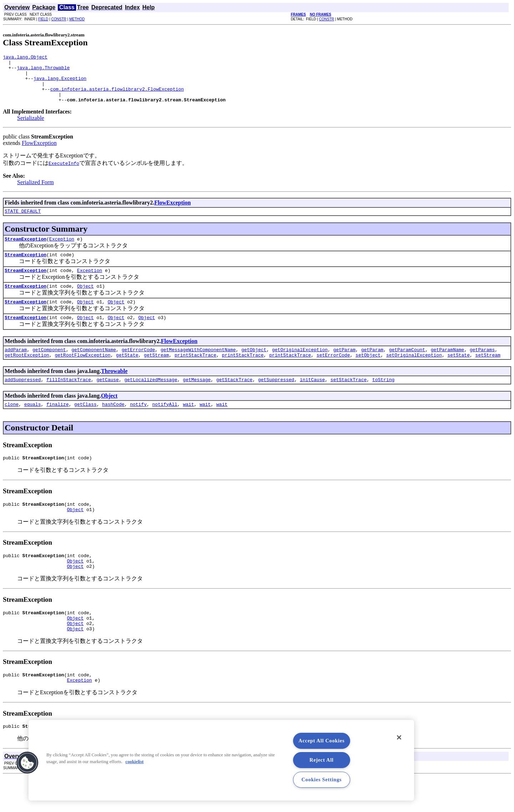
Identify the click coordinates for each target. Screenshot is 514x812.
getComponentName (94, 368)
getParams (482, 368)
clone (12, 425)
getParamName (448, 368)
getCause (107, 400)
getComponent (49, 368)
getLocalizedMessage (151, 400)
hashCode (113, 425)
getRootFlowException (82, 374)
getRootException (27, 374)
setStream (488, 374)
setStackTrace (349, 400)
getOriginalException (300, 368)
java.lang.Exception (60, 84)
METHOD (77, 19)
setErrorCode (333, 374)
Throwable (114, 390)
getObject (254, 368)
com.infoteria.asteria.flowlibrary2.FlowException (117, 96)
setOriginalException (414, 374)
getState (127, 374)
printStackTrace (195, 374)
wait (188, 425)
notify (138, 425)
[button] (27, 763)
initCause (312, 400)
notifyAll (165, 425)
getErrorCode (138, 368)
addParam (16, 368)
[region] (221, 760)
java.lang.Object (25, 58)
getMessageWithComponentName (198, 368)
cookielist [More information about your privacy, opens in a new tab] (134, 762)
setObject (368, 374)
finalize (57, 425)
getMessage (197, 400)
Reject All (322, 760)
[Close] (399, 737)
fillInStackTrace (69, 400)
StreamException (26, 251)
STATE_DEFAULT (23, 222)
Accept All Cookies (321, 741)
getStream (156, 374)
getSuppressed (276, 400)
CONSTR (59, 19)
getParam (344, 368)
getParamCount (407, 368)
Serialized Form (36, 192)
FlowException (39, 153)
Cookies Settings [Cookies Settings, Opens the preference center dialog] (321, 780)
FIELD (43, 19)
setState (458, 374)
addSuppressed (23, 400)
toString (383, 400)
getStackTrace (234, 400)
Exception (62, 251)
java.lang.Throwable (43, 71)
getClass (85, 425)
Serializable (31, 128)
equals (33, 425)
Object (85, 301)
